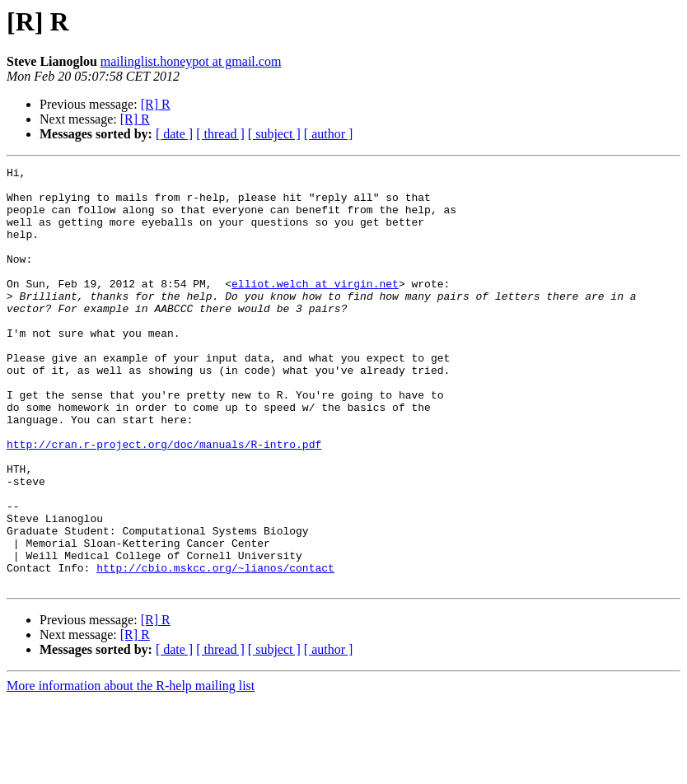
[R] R (156, 104)
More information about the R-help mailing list (131, 770)
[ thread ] (220, 134)
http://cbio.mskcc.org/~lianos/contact (215, 649)
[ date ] (174, 134)
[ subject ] (274, 134)
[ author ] (329, 134)
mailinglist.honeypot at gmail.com (191, 61)
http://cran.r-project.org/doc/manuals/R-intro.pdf (164, 501)
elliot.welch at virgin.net (315, 308)
